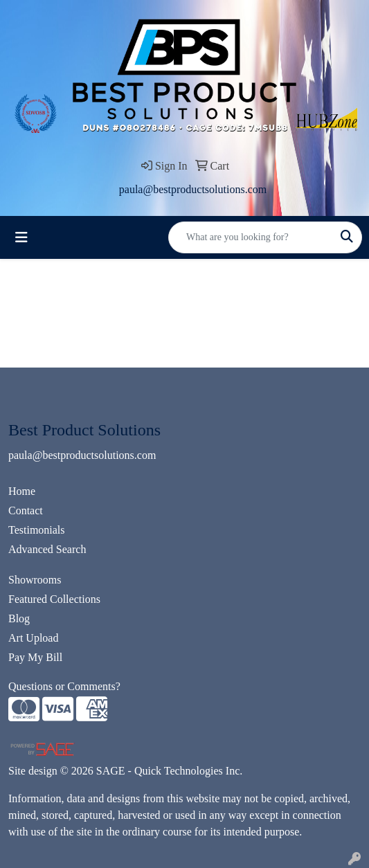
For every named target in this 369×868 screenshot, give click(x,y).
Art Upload (33, 638)
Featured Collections (54, 599)
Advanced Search (47, 549)
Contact (26, 510)
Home (22, 491)
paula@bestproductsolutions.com (193, 189)
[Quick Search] (251, 237)
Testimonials (37, 530)
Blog (19, 618)
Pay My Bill (35, 657)
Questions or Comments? (64, 686)
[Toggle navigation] (21, 237)
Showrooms (35, 580)
